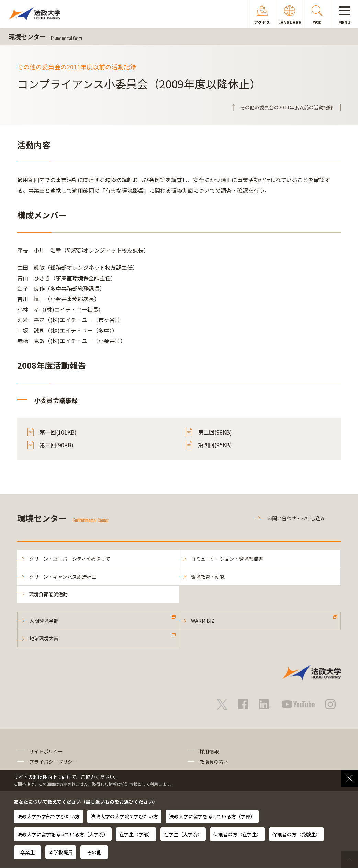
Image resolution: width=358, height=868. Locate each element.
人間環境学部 (44, 621)
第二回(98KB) (215, 432)
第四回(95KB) (215, 445)
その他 (94, 852)
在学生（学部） (136, 834)
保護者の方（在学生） (237, 834)
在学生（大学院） (183, 834)
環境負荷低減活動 (48, 594)
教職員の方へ (214, 762)
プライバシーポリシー (53, 762)
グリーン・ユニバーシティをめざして (70, 559)
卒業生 (27, 852)
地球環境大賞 (44, 639)
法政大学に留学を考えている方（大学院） (63, 834)
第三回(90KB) (57, 445)
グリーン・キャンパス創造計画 (63, 577)
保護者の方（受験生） (297, 834)
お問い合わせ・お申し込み (296, 518)
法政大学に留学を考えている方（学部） (212, 816)
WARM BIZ (203, 621)
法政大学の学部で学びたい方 (48, 816)
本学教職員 (61, 852)
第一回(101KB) (58, 432)
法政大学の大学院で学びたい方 (124, 816)
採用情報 (209, 751)
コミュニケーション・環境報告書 (227, 559)
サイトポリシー (46, 751)
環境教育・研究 (208, 577)
